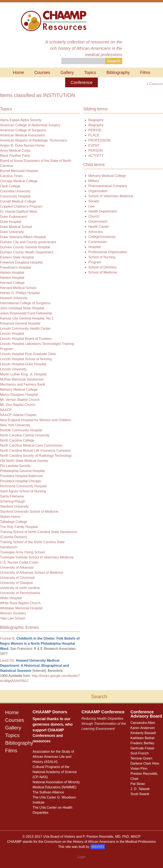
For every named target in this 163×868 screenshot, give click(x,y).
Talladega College (13, 522)
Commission (98, 242)
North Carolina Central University (25, 435)
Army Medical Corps (15, 151)
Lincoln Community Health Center (25, 328)
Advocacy (96, 232)
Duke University (12, 232)
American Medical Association (23, 135)
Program (95, 262)
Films (145, 72)
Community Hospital (15, 196)
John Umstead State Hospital (22, 308)
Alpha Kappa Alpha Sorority (21, 120)
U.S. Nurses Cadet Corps (19, 562)
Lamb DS (7, 660)
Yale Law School (13, 618)
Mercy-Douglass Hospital (19, 395)
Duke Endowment (13, 217)
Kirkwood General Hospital (20, 323)
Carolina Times (11, 176)
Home (18, 72)
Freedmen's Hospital (15, 267)
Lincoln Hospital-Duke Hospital (23, 364)
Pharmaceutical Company (108, 186)
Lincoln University (13, 369)
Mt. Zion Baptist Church (18, 405)
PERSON (96, 151)
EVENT (94, 145)
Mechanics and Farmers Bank (23, 384)
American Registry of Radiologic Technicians (33, 140)
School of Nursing (102, 257)
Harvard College (12, 283)
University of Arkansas (17, 567)
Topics (90, 72)
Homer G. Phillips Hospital (20, 293)
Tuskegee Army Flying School (22, 552)
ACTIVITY (96, 156)
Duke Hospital (11, 222)
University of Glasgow (16, 583)
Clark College (10, 186)
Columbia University (15, 191)
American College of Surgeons (23, 130)
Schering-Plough (13, 501)
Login (81, 857)
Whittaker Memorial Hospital (21, 608)
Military (94, 181)
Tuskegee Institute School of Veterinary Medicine (37, 557)
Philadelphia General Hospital (22, 471)
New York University (15, 425)
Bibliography (118, 72)
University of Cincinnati (17, 578)
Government (98, 222)
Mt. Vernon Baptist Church (20, 400)
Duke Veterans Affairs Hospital (23, 237)
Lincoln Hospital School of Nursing (26, 359)
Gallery (67, 72)
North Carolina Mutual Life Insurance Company (35, 451)
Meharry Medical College (19, 390)
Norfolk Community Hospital (21, 430)
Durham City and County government (28, 242)
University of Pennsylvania (20, 593)
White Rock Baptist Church (20, 603)
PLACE (94, 135)
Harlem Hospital (12, 273)
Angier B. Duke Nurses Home (22, 145)
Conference (81, 82)
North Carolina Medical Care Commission (31, 445)
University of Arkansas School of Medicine (32, 573)
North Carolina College (17, 440)
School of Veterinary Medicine (111, 196)
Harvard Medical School (18, 288)
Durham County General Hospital (25, 247)
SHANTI (98, 847)
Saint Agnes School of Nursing (23, 491)
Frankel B (7, 638)
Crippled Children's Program (21, 206)
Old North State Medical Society (24, 461)
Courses (42, 72)
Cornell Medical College (18, 201)
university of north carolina (20, 588)
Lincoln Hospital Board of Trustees (26, 339)
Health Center (99, 227)
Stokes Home (10, 517)
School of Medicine (103, 272)
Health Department (103, 211)
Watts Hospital (11, 598)
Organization (98, 191)
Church (94, 216)
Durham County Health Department (27, 252)
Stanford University (14, 506)
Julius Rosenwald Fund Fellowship (26, 313)
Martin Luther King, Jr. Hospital (23, 374)
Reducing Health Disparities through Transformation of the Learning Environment (104, 724)
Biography (96, 120)
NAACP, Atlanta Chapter (18, 415)
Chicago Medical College (19, 181)
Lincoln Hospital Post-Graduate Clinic (28, 354)
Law (91, 206)
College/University (102, 237)
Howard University (14, 298)
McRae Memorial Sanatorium (22, 379)
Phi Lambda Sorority (15, 466)
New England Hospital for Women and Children (36, 420)
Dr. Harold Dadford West (18, 212)
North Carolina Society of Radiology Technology (36, 456)
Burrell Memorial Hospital (19, 171)
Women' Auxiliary (13, 613)
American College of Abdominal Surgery (30, 125)
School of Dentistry (103, 267)
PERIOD (95, 130)
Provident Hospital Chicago (20, 481)
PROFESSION (99, 140)
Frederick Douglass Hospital (21, 262)
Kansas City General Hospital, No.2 (27, 318)
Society (94, 201)
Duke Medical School (16, 227)
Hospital (94, 247)
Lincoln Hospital (12, 334)
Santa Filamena (12, 496)
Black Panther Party (15, 156)
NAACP (6, 410)
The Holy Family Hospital (19, 527)
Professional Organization (108, 252)
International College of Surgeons (25, 303)
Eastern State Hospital (17, 257)
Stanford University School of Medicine (29, 512)
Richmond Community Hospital (23, 486)
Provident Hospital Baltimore (21, 476)
